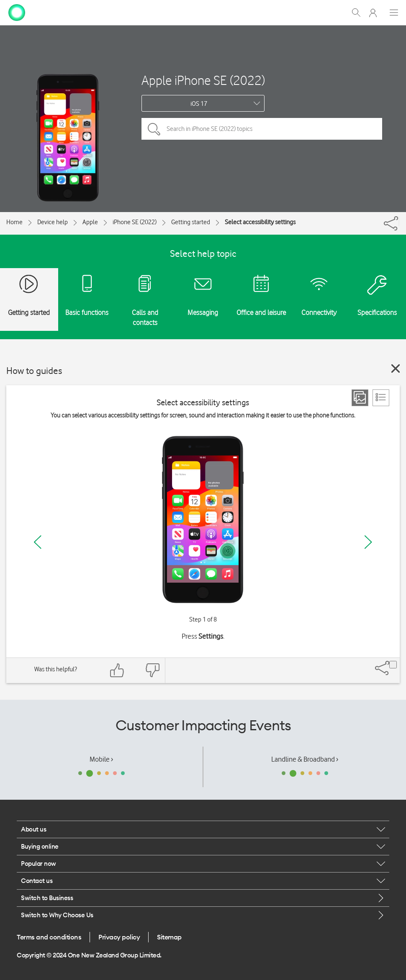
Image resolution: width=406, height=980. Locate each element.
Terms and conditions (49, 937)
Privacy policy (119, 937)
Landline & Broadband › (305, 759)
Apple (90, 222)
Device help (53, 222)
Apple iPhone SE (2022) (203, 80)
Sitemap (169, 937)
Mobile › (101, 759)
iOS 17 (199, 104)
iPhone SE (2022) (135, 222)
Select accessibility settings (260, 222)
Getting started (191, 222)
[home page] (17, 12)
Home (14, 222)
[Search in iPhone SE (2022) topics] (262, 129)
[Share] (399, 221)
